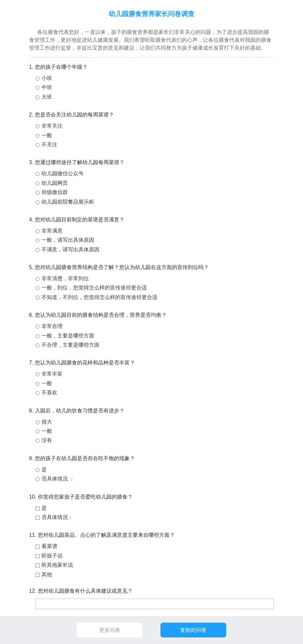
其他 (47, 574)
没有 (47, 440)
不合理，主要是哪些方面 (70, 345)
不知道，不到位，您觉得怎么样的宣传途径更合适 (99, 297)
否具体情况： (57, 517)
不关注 (49, 145)
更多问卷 (110, 630)
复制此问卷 (193, 630)
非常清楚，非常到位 (65, 278)
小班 (47, 78)
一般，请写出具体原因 (68, 240)
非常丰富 (52, 374)
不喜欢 (49, 393)
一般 (47, 135)
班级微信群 (55, 192)
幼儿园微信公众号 (63, 173)
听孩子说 (52, 556)
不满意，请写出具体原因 (70, 249)
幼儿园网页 (55, 183)
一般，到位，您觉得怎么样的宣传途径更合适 (94, 288)
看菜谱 (49, 546)
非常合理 (52, 326)
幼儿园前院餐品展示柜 (68, 202)
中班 (47, 87)
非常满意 (52, 231)
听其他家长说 (57, 565)
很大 (47, 422)
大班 (47, 97)
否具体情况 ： (58, 479)
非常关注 (52, 126)
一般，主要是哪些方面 (68, 336)
